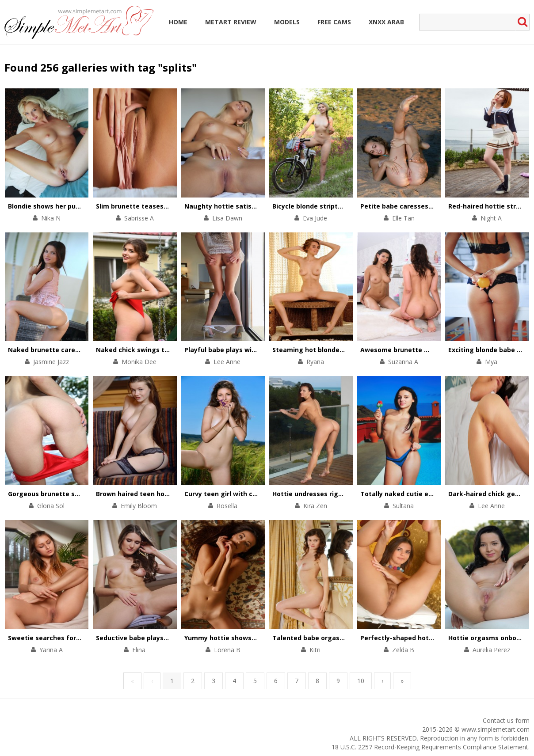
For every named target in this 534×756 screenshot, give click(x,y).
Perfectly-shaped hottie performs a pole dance (436, 638)
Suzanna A (403, 362)
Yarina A (51, 650)
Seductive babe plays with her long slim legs (167, 638)
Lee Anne (227, 362)
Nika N (51, 218)
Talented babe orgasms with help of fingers (343, 638)
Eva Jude (315, 218)
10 (361, 681)
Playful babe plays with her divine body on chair (260, 350)
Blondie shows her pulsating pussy (63, 206)
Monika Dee (139, 362)
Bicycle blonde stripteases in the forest (336, 206)
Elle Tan (403, 218)
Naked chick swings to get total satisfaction (168, 350)
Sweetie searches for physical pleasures (72, 638)
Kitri (315, 650)
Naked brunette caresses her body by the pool (82, 350)
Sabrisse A (139, 218)
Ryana (315, 362)
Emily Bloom (139, 506)
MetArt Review (231, 22)
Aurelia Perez (491, 650)
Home (178, 22)
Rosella (227, 506)
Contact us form (506, 720)
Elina (139, 650)
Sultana (403, 506)
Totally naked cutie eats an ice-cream (421, 494)
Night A (491, 218)
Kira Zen (315, 506)
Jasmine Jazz (51, 362)
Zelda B (403, 650)
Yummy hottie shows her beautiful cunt (248, 638)
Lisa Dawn (227, 218)
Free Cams (334, 22)
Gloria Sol (51, 506)
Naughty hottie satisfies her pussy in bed (251, 206)
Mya (491, 362)
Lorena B (227, 650)
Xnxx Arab (386, 22)
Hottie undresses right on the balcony (333, 494)
